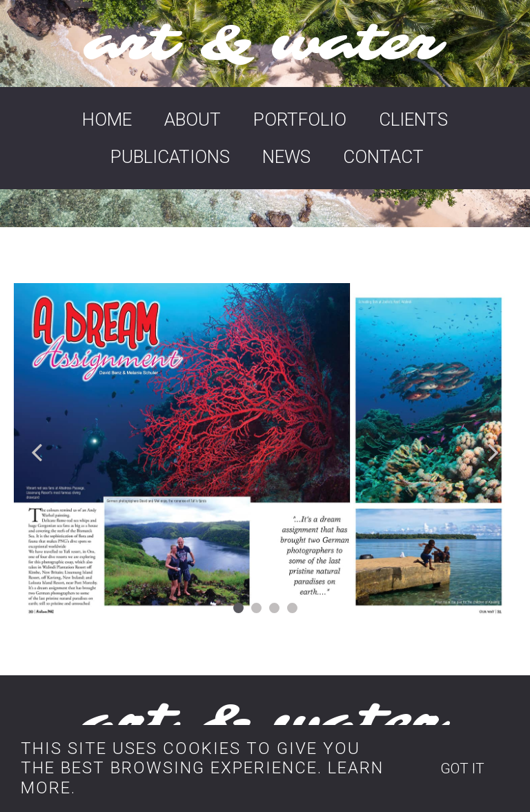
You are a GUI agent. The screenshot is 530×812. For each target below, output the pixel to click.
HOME (107, 119)
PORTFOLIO (300, 119)
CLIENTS (413, 119)
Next (492, 451)
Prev (38, 451)
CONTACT (383, 157)
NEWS (286, 157)
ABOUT (193, 119)
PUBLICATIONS (170, 157)
